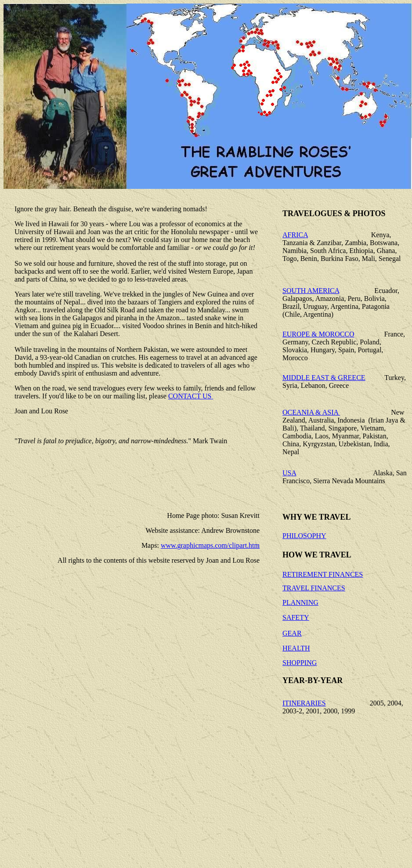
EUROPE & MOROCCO (318, 334)
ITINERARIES (304, 703)
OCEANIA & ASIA (311, 412)
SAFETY (296, 617)
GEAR (292, 633)
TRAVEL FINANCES (314, 588)
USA (289, 473)
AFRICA (295, 235)
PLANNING (300, 602)
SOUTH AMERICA (311, 291)
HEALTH (296, 648)
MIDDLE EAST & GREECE (324, 378)
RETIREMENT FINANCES (323, 574)
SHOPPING (300, 663)
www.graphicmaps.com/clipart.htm (210, 545)
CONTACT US (190, 396)
